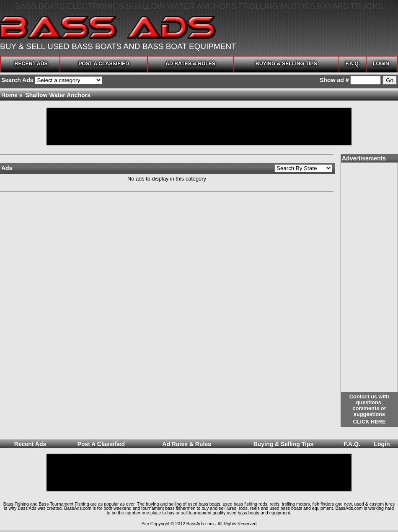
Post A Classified (104, 64)
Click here (369, 422)
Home (9, 95)
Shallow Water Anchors (58, 95)
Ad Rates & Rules (190, 64)
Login (381, 64)
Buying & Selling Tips (286, 64)
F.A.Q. (353, 64)
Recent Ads (31, 64)
